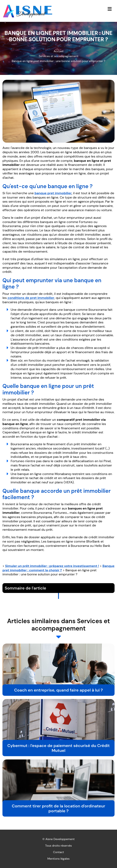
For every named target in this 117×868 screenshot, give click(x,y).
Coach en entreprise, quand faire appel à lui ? (59, 690)
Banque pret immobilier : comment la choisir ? (58, 568)
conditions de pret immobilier (31, 298)
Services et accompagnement (59, 56)
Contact (59, 852)
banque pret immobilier (53, 193)
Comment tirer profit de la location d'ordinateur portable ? (59, 808)
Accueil (58, 51)
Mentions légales (59, 859)
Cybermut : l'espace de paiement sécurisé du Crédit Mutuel (59, 748)
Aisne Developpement (60, 839)
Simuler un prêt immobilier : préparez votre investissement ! (52, 566)
